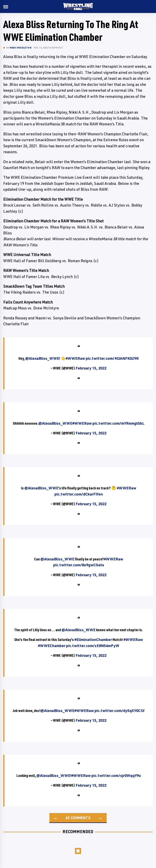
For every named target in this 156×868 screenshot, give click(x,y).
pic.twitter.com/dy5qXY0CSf (120, 711)
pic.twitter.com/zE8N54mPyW (93, 646)
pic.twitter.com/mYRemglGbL (118, 423)
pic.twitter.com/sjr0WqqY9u (116, 775)
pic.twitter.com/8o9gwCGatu (79, 565)
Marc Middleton (21, 48)
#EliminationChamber (93, 640)
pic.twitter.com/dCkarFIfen (79, 494)
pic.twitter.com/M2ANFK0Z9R (112, 358)
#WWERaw (75, 358)
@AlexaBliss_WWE (42, 358)
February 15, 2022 (91, 368)
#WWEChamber (52, 646)
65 (68, 818)
